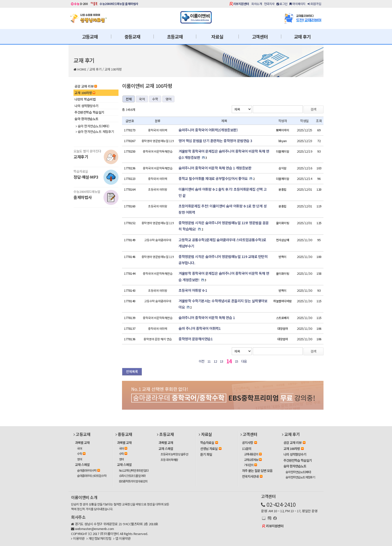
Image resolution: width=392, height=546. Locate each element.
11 (209, 361)
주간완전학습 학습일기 (89, 112)
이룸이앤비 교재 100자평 (147, 86)
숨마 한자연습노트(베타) (92, 126)
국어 (142, 99)
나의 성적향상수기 (86, 106)
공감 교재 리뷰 (86, 86)
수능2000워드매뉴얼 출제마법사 (119, 4)
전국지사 (269, 4)
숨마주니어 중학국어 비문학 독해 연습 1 (207, 318)
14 (229, 361)
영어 (168, 99)
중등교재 (132, 37)
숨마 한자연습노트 (86, 119)
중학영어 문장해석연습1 (195, 339)
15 (237, 361)
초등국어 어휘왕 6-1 (193, 290)
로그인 (282, 4)
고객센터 (260, 37)
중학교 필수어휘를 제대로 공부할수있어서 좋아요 (213, 178)
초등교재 (175, 37)
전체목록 (132, 371)
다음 (244, 361)
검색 (313, 109)
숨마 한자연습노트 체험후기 (95, 132)
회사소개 (256, 4)
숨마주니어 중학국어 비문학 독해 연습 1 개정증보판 (215, 168)
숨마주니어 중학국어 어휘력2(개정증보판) (208, 130)
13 (222, 361)
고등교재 (90, 37)
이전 (202, 361)
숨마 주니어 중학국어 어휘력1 (199, 328)
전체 (129, 99)
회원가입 (314, 4)
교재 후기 (302, 37)
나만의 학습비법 (85, 99)
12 (215, 361)
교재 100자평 (113, 69)
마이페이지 (297, 4)
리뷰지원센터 (241, 4)
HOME (82, 69)
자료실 (217, 37)
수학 (155, 99)
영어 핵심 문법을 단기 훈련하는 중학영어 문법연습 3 (215, 141)
